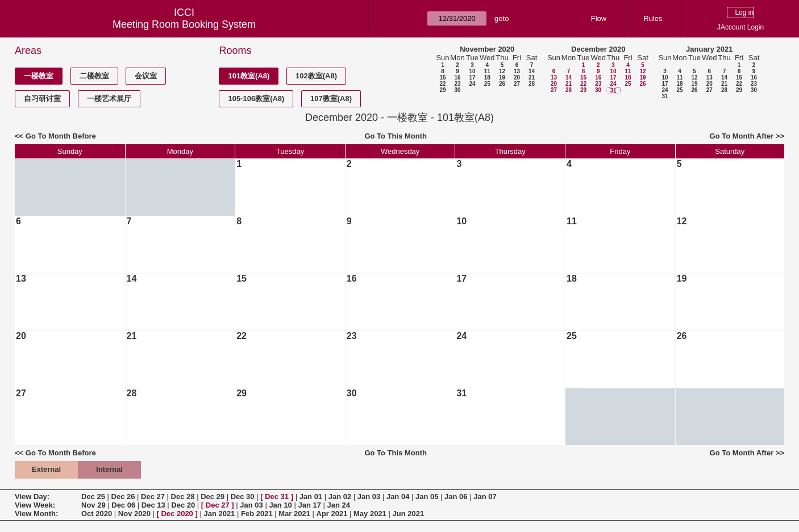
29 (442, 90)
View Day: (32, 497)
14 (532, 71)
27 (517, 84)
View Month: (36, 514)
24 (472, 84)
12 (502, 71)
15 (442, 78)
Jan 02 (340, 497)
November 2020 (487, 49)
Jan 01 (311, 497)
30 (457, 90)
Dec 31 (277, 497)
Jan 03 (369, 497)
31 (613, 91)
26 (502, 84)
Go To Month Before (61, 136)
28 (532, 84)
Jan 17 (309, 505)
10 (472, 71)
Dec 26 (123, 497)
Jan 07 (485, 497)
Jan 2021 (219, 514)
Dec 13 (153, 505)
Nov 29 (93, 505)
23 (457, 84)
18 (487, 78)
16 (457, 78)
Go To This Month (396, 136)
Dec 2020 (177, 514)
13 (517, 71)
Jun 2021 (408, 514)
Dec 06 (123, 505)
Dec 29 (213, 497)
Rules (653, 18)
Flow (599, 18)
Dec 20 (183, 505)
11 (487, 71)
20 (517, 78)
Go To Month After (742, 136)
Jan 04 (398, 497)
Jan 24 (339, 505)
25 (487, 84)
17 (472, 78)
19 (502, 78)
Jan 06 (456, 497)
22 (442, 84)
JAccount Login (740, 27)
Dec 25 (93, 497)
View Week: (35, 505)
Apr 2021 (332, 514)
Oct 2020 (97, 514)
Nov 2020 (134, 514)
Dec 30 (243, 497)
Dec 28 (183, 497)
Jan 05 (427, 497)
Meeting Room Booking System (184, 24)
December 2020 (598, 49)
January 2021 (709, 49)
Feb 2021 (257, 514)
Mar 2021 (294, 514)
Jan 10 (280, 505)
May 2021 (370, 514)
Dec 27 (153, 497)
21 (532, 78)
